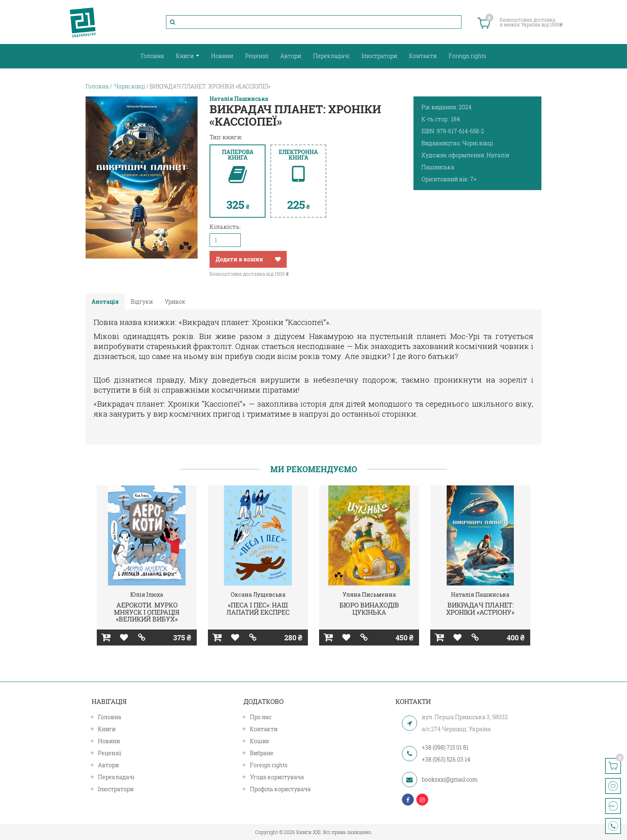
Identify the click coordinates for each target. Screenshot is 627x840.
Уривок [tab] (175, 302)
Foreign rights (467, 56)
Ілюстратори (379, 56)
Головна (152, 56)
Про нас (261, 717)
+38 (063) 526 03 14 (446, 759)
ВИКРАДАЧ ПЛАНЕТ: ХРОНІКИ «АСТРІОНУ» (480, 608)
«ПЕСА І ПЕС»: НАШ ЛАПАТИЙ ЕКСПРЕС (258, 608)
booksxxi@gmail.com (450, 779)
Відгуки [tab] (142, 302)
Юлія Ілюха (147, 594)
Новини (222, 56)
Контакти (423, 56)
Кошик (260, 741)
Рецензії (257, 56)
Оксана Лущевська (258, 594)
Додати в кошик (239, 259)
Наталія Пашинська (239, 99)
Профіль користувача (280, 789)
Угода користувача (277, 777)
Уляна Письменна (369, 594)
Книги (185, 56)
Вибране (262, 753)
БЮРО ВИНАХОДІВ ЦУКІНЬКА (369, 608)
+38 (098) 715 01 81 (445, 747)
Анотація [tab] (105, 302)
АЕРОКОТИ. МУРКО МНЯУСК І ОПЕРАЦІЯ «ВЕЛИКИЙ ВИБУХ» (147, 612)
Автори (291, 56)
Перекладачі (331, 56)
